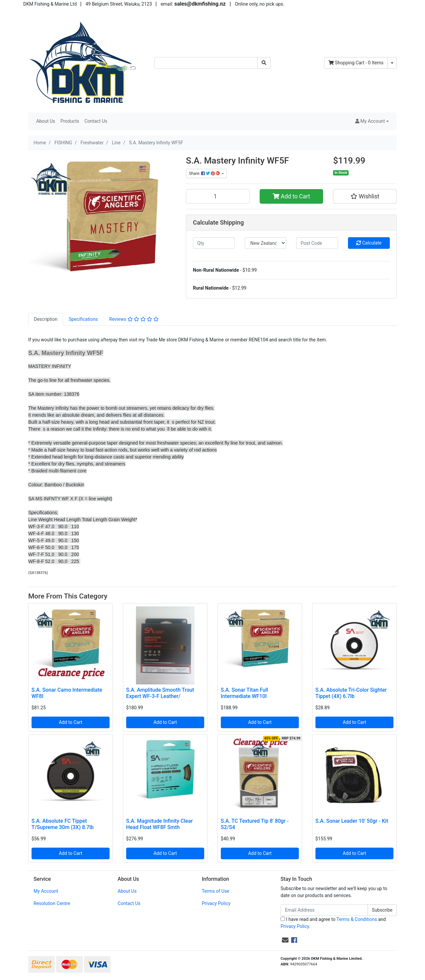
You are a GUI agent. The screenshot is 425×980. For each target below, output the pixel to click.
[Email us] (285, 940)
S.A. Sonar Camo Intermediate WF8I (67, 693)
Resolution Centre (52, 903)
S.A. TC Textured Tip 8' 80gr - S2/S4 (255, 824)
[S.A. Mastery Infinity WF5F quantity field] (218, 196)
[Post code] (317, 243)
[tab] (46, 319)
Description (46, 319)
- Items (356, 63)
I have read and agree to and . (333, 923)
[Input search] (206, 63)
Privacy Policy (216, 903)
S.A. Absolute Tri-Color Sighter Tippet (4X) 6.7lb (351, 693)
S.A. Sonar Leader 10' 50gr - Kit (352, 821)
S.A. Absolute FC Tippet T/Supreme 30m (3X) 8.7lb (63, 824)
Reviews (134, 319)
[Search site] (264, 63)
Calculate (369, 243)
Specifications (83, 319)
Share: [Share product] (205, 174)
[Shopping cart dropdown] (392, 63)
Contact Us (96, 121)
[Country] (266, 243)
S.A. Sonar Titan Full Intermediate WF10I (245, 693)
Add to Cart (291, 196)
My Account (46, 891)
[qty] (214, 243)
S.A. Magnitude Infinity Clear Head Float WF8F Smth (160, 824)
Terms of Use (216, 891)
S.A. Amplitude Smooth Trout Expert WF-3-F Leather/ (160, 693)
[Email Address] (324, 910)
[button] (372, 121)
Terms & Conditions (357, 919)
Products (70, 121)
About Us (46, 121)
